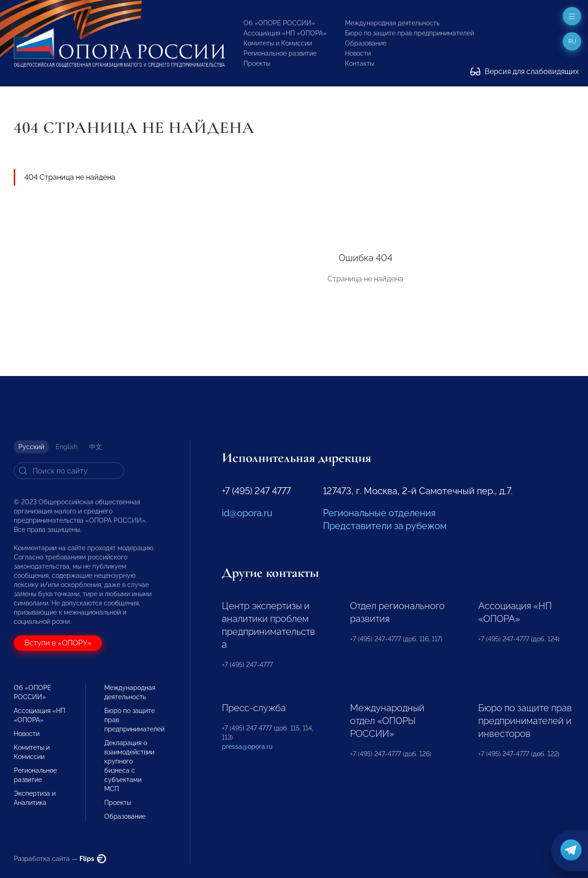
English (67, 447)
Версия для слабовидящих (525, 71)
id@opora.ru (247, 513)
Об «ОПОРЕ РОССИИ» (279, 23)
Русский (31, 447)
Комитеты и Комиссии (278, 43)
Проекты (257, 63)
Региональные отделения (379, 513)
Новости (358, 53)
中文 (96, 447)
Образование (366, 43)
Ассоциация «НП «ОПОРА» (285, 33)
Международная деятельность (392, 23)
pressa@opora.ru (247, 747)
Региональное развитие (280, 53)
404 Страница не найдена (70, 177)
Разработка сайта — (60, 859)
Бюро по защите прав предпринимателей (410, 33)
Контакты (359, 63)
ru (572, 41)
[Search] (69, 471)
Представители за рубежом (385, 526)
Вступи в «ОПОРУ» (58, 643)
